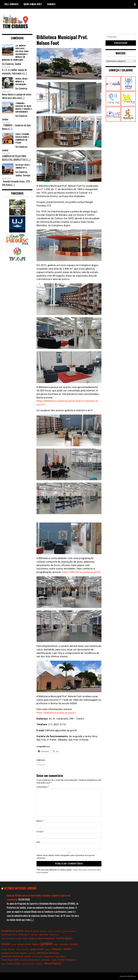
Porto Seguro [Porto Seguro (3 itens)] (60, 956)
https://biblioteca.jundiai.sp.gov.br (81, 572)
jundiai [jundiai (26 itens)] (47, 944)
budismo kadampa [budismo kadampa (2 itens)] (69, 931)
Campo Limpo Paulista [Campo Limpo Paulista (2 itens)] (9, 935)
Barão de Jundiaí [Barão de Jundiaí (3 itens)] (32, 931)
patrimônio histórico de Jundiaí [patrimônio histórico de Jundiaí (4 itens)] (16, 956)
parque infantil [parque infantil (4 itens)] (37, 949)
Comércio (9, 64)
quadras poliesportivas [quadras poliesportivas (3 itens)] (30, 960)
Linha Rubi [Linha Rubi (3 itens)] (64, 944)
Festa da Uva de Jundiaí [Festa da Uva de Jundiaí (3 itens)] (11, 939)
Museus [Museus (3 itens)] (12, 949)
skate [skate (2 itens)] (3, 964)
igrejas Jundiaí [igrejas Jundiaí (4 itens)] (24, 944)
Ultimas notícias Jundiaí (20, 888)
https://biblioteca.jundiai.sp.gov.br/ (56, 713)
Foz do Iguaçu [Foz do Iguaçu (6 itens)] (64, 938)
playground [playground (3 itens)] (48, 956)
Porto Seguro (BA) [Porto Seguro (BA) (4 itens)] (10, 960)
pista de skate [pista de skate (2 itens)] (37, 957)
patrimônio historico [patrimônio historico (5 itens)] (48, 953)
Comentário (43, 787)
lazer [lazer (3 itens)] (56, 944)
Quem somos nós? (33, 4)
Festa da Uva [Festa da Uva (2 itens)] (54, 935)
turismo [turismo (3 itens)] (39, 964)
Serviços (27, 175)
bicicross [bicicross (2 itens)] (51, 931)
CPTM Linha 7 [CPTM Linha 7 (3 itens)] (24, 935)
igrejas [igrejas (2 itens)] (14, 944)
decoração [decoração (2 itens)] (34, 935)
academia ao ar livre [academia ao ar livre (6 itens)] (12, 931)
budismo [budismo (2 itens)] (58, 931)
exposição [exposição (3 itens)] (44, 935)
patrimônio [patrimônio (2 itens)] (32, 953)
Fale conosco (11, 4)
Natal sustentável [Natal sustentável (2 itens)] (23, 949)
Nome (40, 821)
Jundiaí (18, 64)
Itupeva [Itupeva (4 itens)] (36, 944)
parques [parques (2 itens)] (48, 949)
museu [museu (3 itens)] (4, 949)
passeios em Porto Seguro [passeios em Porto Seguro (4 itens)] (14, 953)
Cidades (51, 4)
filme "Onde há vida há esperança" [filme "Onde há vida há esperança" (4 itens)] (39, 938)
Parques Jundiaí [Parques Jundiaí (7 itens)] (62, 949)
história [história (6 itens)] (6, 944)
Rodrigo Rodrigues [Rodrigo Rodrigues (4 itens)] (67, 960)
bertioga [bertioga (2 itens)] (43, 931)
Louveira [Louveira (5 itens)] (74, 944)
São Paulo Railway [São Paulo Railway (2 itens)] (29, 964)
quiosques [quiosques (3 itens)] (45, 960)
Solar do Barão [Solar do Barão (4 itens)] (14, 964)
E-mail (40, 832)
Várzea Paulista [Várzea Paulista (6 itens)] (53, 963)
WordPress (132, 976)
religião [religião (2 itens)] (54, 960)
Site (38, 842)
